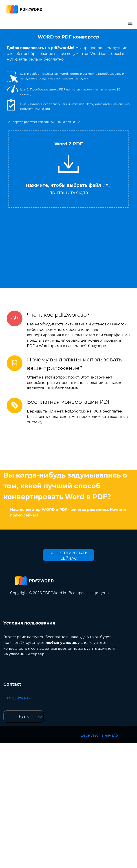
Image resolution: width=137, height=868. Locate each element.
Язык (24, 716)
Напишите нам (17, 698)
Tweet (86, 128)
